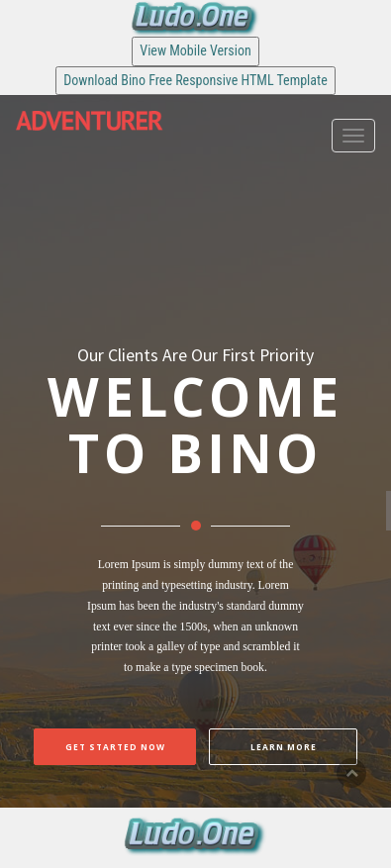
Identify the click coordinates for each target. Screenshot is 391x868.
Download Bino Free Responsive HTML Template (195, 80)
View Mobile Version (195, 50)
